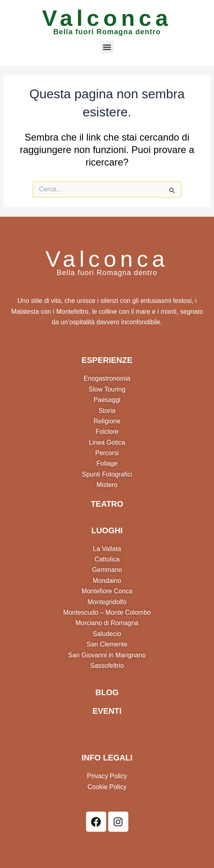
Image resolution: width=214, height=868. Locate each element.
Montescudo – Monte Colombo (107, 612)
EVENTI (107, 711)
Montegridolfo (107, 602)
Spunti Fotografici (107, 474)
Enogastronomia (107, 378)
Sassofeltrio (107, 666)
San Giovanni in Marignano (107, 655)
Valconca (107, 18)
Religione (107, 421)
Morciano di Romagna (107, 623)
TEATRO (107, 504)
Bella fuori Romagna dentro (107, 32)
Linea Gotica (107, 442)
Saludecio (107, 634)
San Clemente (107, 644)
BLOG (107, 692)
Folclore (107, 432)
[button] (107, 47)
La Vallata (107, 549)
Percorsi (107, 453)
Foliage (107, 463)
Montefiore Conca (107, 591)
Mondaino (107, 581)
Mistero (107, 485)
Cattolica (107, 559)
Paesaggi (107, 400)
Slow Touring (107, 389)
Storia (107, 411)
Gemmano (107, 570)
